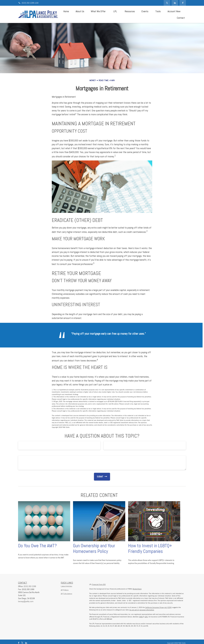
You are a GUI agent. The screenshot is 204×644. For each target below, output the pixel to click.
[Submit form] (99, 477)
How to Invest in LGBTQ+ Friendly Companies (150, 548)
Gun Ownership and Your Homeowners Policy (94, 548)
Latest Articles (66, 586)
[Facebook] (183, 3)
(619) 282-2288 (30, 586)
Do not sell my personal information (142, 610)
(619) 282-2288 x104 (28, 3)
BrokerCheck (137, 589)
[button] (66, 11)
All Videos (65, 590)
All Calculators (66, 594)
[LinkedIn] (175, 3)
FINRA (141, 617)
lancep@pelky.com (26, 601)
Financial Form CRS (99, 584)
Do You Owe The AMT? (37, 546)
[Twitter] (167, 3)
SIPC (146, 617)
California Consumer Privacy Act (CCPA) (158, 607)
